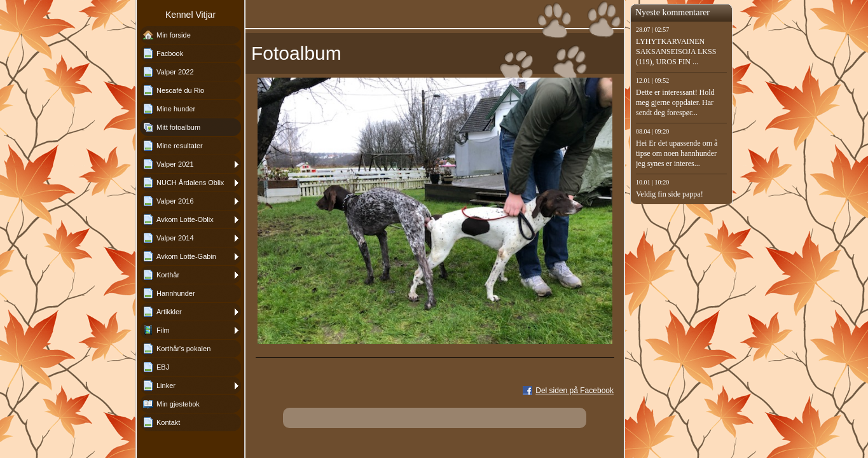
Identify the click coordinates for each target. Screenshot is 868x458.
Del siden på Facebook (575, 391)
